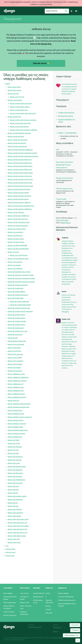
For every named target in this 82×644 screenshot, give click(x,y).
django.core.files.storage (16, 242)
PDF (62, 220)
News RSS (49, 613)
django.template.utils (15, 437)
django (8, 84)
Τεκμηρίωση (12, 19)
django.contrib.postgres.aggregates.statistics (23, 156)
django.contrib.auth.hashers (19, 127)
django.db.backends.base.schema (19, 272)
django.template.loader (15, 427)
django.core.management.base (18, 259)
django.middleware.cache (16, 374)
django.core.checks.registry (17, 229)
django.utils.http (13, 490)
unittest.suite (10, 556)
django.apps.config (14, 87)
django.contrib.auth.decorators (20, 123)
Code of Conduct (9, 612)
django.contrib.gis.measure (17, 143)
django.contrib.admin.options (20, 107)
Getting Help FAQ (39, 593)
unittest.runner (11, 552)
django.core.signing (14, 265)
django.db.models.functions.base (19, 308)
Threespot (58, 628)
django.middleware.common (17, 381)
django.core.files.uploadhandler (18, 249)
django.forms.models (15, 358)
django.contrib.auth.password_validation (24, 130)
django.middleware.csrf (16, 384)
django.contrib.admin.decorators (21, 103)
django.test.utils (13, 450)
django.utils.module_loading (17, 496)
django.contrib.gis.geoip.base (18, 140)
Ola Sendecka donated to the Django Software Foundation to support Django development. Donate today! (69, 89)
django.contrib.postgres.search (18, 199)
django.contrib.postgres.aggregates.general (22, 153)
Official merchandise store (67, 600)
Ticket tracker (61, 199)
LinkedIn (48, 610)
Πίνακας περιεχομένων (66, 113)
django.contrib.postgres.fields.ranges (20, 173)
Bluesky (48, 606)
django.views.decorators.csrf (17, 523)
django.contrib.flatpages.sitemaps (19, 133)
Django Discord (38, 597)
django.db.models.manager (17, 321)
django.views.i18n (14, 539)
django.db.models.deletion (16, 292)
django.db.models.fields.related (20, 305)
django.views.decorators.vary (18, 533)
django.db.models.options (16, 325)
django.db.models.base (15, 288)
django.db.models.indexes (16, 315)
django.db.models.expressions (18, 295)
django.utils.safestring (15, 500)
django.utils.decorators (15, 473)
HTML (58, 220)
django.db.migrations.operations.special (21, 282)
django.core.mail (13, 252)
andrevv (58, 632)
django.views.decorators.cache (18, 519)
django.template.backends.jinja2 (19, 407)
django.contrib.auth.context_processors (23, 120)
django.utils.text (13, 506)
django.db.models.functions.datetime (20, 311)
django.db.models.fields (16, 298)
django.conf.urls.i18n (17, 97)
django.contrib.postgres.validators (19, 202)
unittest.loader (10, 549)
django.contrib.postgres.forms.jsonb (20, 183)
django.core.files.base (15, 235)
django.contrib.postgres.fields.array (20, 160)
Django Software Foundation (20, 638)
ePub (67, 220)
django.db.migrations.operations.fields (21, 275)
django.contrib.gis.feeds (16, 136)
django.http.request (14, 368)
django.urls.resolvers (15, 460)
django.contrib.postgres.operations (19, 196)
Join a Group (24, 593)
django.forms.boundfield (16, 344)
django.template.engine (16, 420)
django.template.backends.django (19, 404)
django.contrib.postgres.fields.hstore (20, 166)
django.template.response (16, 434)
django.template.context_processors (20, 417)
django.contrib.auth (14, 117)
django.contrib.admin (15, 100)
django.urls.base (13, 453)
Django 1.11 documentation (67, 133)
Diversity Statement (10, 615)
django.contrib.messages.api (17, 146)
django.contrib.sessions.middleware (20, 209)
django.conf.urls (13, 94)
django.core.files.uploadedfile (17, 245)
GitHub (48, 593)
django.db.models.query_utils (17, 331)
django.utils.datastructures (17, 467)
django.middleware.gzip (16, 387)
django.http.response (15, 371)
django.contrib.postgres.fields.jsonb (20, 169)
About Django (8, 593)
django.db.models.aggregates (18, 285)
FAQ (58, 150)
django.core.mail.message (19, 255)
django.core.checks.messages (18, 226)
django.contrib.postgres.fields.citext (20, 163)
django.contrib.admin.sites (19, 110)
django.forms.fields (14, 348)
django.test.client (13, 440)
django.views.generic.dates (17, 536)
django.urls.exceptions (15, 457)
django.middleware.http (16, 391)
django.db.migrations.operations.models (21, 278)
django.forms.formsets (15, 354)
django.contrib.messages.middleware (20, 150)
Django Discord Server (64, 178)
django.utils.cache (14, 463)
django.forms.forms (14, 351)
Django (9, 11)
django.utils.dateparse (15, 470)
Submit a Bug (24, 603)
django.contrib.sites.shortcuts (18, 219)
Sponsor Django (63, 593)
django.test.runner (14, 443)
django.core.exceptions (15, 232)
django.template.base (15, 410)
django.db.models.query (16, 328)
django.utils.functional (15, 483)
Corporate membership (66, 597)
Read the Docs (66, 223)
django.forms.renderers (16, 361)
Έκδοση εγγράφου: (71, 635)
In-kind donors (35, 627)
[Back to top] (78, 640)
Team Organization (10, 603)
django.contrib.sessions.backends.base (21, 206)
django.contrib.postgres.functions (19, 189)
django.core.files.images (16, 239)
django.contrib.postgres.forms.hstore (20, 179)
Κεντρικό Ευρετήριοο (66, 116)
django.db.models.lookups (16, 318)
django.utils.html (13, 486)
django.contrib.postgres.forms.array (20, 176)
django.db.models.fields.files (19, 302)
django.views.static (14, 542)
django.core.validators (15, 269)
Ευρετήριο (60, 162)
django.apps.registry (15, 90)
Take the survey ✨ (41, 63)
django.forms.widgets (15, 364)
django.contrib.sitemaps (16, 212)
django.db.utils (13, 338)
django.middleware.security (17, 397)
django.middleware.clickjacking (18, 377)
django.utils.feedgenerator (16, 480)
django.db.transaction (15, 335)
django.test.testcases (15, 447)
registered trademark (57, 638)
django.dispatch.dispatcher (17, 341)
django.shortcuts (13, 401)
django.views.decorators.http (18, 529)
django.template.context (16, 414)
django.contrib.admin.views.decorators (23, 113)
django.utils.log (13, 493)
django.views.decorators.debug (18, 526)
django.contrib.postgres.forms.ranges (20, 186)
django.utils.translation (15, 513)
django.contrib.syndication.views (19, 222)
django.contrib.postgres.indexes (18, 193)
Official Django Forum (64, 189)
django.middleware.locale (16, 394)
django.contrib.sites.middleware (18, 216)
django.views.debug (14, 516)
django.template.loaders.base (18, 430)
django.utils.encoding (15, 476)
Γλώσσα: (75, 630)
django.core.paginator (15, 262)
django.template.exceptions (17, 424)
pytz (7, 546)
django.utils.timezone (15, 509)
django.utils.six (13, 503)
